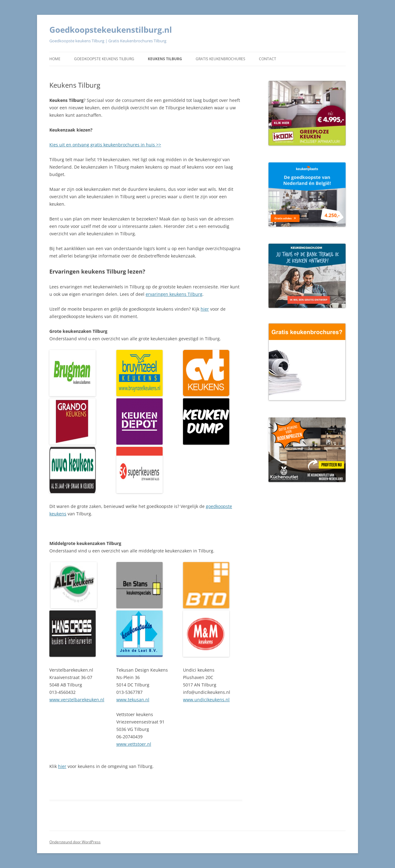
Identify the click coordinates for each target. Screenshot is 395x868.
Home (55, 59)
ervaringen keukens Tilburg (174, 294)
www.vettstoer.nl (134, 744)
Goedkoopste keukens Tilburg (104, 59)
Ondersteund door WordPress (75, 842)
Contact (268, 59)
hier (205, 309)
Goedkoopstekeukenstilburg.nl (111, 30)
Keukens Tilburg (165, 59)
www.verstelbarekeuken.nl (77, 700)
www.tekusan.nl (133, 700)
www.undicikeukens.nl (206, 700)
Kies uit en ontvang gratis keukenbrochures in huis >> (105, 145)
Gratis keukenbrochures (220, 59)
